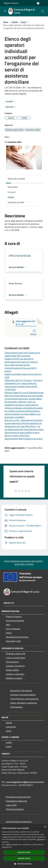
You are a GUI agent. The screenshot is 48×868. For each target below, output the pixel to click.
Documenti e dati (13, 641)
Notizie (9, 723)
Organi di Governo (14, 616)
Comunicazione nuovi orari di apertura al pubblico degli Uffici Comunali (22, 354)
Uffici (8, 625)
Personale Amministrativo (17, 637)
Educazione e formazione (21, 691)
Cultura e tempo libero (16, 658)
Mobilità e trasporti (14, 678)
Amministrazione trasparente (19, 822)
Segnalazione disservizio (16, 801)
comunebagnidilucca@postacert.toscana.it (25, 782)
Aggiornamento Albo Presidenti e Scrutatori (24, 439)
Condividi (11, 102)
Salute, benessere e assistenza (24, 703)
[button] (24, 864)
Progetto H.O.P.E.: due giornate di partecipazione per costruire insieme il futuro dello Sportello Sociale (21, 362)
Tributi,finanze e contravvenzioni (25, 699)
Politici (9, 633)
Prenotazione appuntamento (18, 797)
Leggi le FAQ (11, 805)
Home (6, 22)
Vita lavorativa (12, 662)
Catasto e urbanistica (15, 674)
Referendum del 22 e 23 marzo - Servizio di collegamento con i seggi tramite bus (23, 382)
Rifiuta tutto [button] (24, 858)
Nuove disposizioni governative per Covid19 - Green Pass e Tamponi (24, 563)
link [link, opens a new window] (11, 847)
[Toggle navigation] (5, 11)
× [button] (45, 827)
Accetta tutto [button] (24, 852)
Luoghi (9, 742)
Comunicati (11, 727)
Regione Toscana (11, 3)
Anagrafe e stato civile (16, 654)
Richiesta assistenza (15, 809)
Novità (15, 22)
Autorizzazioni (16, 707)
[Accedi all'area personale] (38, 3)
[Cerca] (43, 11)
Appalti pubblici (13, 670)
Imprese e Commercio (15, 666)
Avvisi (24, 22)
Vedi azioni (11, 107)
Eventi (9, 746)
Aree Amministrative (15, 621)
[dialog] (24, 846)
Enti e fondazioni (13, 629)
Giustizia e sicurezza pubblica (23, 695)
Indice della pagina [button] (16, 179)
